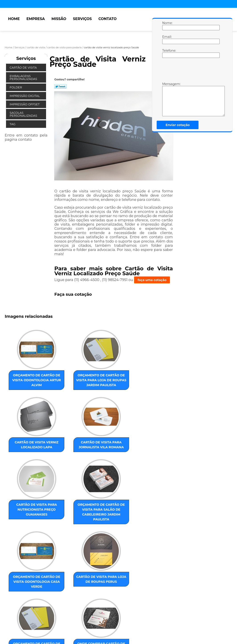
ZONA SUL (95, 579)
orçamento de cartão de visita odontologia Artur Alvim (27, 381)
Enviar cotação (178, 125)
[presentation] (190, 71)
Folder (16, 87)
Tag (13, 124)
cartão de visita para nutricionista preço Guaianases (27, 460)
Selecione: (13, 579)
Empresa (36, 19)
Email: (167, 39)
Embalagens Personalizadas (24, 77)
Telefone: (167, 53)
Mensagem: (167, 99)
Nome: (167, 26)
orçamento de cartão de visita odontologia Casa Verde (117, 457)
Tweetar (60, 86)
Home (14, 19)
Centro (132, 579)
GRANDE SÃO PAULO (154, 579)
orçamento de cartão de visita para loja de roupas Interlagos (27, 536)
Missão (59, 19)
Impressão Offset (25, 104)
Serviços (82, 19)
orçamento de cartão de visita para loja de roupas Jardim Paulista (72, 384)
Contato (107, 19)
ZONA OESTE (76, 579)
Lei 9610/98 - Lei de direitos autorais (78, 604)
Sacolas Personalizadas (24, 114)
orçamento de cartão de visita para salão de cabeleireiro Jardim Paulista (72, 460)
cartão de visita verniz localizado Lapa (117, 379)
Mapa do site (90, 620)
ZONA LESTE (32, 579)
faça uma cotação (152, 280)
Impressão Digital (25, 96)
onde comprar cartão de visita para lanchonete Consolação (72, 536)
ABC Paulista (115, 579)
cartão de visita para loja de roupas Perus (163, 455)
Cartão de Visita (23, 67)
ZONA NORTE (54, 579)
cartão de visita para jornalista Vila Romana (163, 379)
